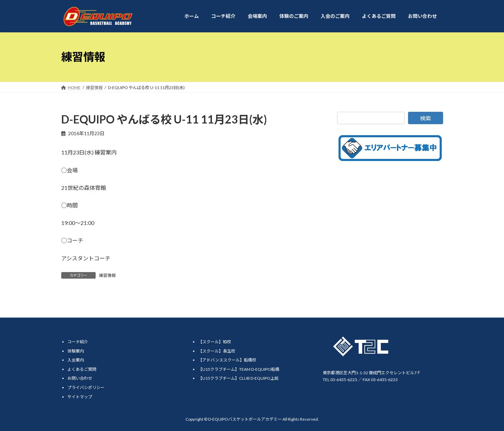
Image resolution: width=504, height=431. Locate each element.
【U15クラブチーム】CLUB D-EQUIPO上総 (238, 378)
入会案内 (76, 360)
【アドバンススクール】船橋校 (227, 360)
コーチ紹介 (78, 342)
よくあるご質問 (82, 369)
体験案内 (76, 351)
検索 (426, 118)
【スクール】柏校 (215, 342)
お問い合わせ (80, 378)
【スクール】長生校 (217, 351)
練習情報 (107, 275)
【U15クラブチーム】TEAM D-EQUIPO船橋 (239, 369)
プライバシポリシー (86, 387)
